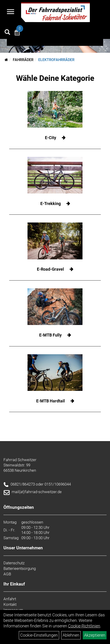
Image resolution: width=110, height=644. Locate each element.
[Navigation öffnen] (11, 12)
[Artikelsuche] (7, 33)
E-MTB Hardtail (51, 401)
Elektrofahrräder (56, 60)
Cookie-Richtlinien (84, 626)
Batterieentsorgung (20, 568)
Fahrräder (23, 60)
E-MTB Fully (50, 335)
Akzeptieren (95, 635)
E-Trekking (51, 203)
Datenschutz (14, 563)
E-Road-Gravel (50, 269)
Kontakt (10, 604)
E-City (51, 138)
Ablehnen (71, 635)
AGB (7, 574)
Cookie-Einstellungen (39, 635)
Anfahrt (10, 599)
